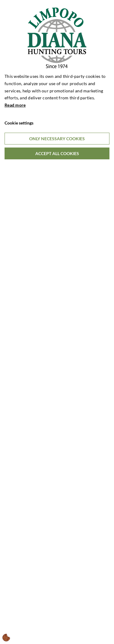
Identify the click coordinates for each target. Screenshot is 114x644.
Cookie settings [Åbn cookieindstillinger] (19, 123)
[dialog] (57, 322)
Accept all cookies (57, 153)
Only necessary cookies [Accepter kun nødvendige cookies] (57, 139)
